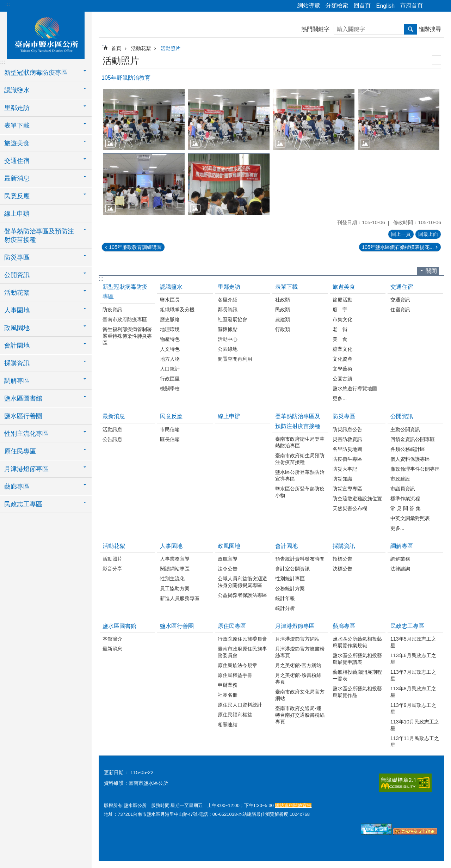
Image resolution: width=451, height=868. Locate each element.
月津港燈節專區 (295, 626)
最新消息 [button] (17, 178)
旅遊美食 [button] (17, 143)
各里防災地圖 (347, 449)
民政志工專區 (407, 626)
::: (8, 4)
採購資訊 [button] (17, 363)
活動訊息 (112, 429)
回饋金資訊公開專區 (413, 439)
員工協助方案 (175, 588)
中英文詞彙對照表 (410, 518)
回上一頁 (401, 234)
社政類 (283, 300)
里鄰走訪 (229, 287)
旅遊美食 (344, 287)
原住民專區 (232, 626)
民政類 (283, 310)
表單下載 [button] (17, 126)
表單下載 (286, 287)
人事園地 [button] (17, 310)
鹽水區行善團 (23, 416)
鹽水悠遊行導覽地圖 (355, 389)
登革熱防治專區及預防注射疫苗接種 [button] (39, 236)
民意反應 (171, 416)
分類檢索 (337, 5)
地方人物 (170, 359)
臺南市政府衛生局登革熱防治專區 (300, 442)
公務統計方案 (290, 588)
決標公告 (342, 569)
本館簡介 (112, 639)
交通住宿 (402, 287)
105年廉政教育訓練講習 (135, 247)
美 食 (340, 339)
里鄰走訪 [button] (17, 108)
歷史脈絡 (170, 319)
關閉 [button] (431, 271)
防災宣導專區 (347, 489)
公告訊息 (112, 439)
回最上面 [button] (428, 234)
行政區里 (170, 379)
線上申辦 (17, 214)
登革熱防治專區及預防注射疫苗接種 (298, 421)
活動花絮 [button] (17, 293)
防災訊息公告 (347, 429)
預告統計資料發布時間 (300, 559)
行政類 (283, 329)
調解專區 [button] (17, 381)
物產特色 (170, 339)
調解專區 (402, 546)
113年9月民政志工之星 (413, 708)
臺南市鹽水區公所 (46, 34)
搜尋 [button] (410, 29)
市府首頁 (412, 5)
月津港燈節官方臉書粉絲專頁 (300, 652)
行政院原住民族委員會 (242, 639)
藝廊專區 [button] (17, 487)
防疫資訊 (112, 310)
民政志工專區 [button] (23, 504)
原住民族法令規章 (237, 665)
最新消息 (114, 416)
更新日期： (116, 772)
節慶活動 (342, 300)
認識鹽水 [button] (17, 90)
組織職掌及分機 (177, 310)
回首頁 (362, 5)
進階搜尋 (430, 29)
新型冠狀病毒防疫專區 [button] (36, 73)
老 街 (340, 329)
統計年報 (285, 598)
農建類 (283, 319)
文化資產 (342, 359)
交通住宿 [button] (17, 161)
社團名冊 (228, 695)
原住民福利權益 (235, 715)
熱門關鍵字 (315, 29)
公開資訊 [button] (17, 275)
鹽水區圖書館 (119, 626)
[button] (144, 119)
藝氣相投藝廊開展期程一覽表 (357, 675)
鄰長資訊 (228, 310)
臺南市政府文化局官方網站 (300, 695)
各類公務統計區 (408, 449)
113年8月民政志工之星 (413, 692)
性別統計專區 (290, 579)
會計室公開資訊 (292, 569)
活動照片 (171, 48)
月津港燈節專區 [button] (26, 469)
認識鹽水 (171, 287)
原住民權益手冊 (235, 675)
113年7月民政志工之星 (413, 675)
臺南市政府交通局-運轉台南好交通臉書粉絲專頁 (300, 715)
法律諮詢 (400, 569)
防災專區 (344, 416)
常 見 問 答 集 (406, 508)
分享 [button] (432, 6)
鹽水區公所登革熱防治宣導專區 (300, 475)
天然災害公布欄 (350, 508)
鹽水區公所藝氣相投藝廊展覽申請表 (357, 659)
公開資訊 (402, 416)
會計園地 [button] (17, 346)
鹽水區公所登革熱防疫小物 (300, 492)
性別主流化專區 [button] (26, 434)
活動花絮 (141, 48)
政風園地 (229, 546)
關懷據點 (228, 329)
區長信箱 (170, 439)
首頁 (116, 48)
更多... (340, 398)
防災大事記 (345, 469)
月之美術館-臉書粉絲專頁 (298, 678)
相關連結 (228, 725)
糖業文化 (342, 349)
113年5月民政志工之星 (413, 642)
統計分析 (285, 608)
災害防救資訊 (347, 439)
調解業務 (400, 559)
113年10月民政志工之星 (415, 725)
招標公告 (342, 559)
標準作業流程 (405, 499)
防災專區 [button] (17, 257)
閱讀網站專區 (175, 569)
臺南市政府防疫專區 (125, 319)
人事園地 (171, 546)
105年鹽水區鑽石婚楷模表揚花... (398, 247)
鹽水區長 (170, 300)
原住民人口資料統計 (240, 705)
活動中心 (228, 339)
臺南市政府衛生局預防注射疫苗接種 (300, 459)
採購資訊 (344, 546)
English (385, 6)
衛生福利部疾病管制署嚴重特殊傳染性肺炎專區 (127, 336)
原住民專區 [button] (20, 451)
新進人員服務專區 (180, 598)
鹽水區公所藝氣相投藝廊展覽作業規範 (357, 642)
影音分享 (112, 569)
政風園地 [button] (17, 328)
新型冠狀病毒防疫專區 (125, 292)
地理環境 (170, 329)
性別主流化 (172, 579)
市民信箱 (170, 429)
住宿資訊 (400, 310)
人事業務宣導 (175, 559)
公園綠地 (228, 349)
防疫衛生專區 (347, 459)
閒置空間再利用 (235, 359)
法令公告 (228, 569)
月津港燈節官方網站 (297, 639)
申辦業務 (228, 685)
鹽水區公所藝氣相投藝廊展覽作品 (357, 692)
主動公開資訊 (405, 429)
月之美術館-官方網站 (298, 665)
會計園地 (286, 546)
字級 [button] (441, 6)
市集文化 (342, 319)
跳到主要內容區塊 (4, 4)
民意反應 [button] (17, 196)
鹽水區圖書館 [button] (23, 398)
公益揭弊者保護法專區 (242, 595)
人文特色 (170, 349)
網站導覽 (309, 5)
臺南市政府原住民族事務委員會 (242, 652)
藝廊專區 (344, 626)
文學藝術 (342, 369)
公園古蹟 (342, 379)
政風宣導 (228, 559)
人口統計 (170, 369)
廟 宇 (340, 310)
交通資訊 (400, 300)
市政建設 (400, 479)
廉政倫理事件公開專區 (415, 469)
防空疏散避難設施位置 (357, 499)
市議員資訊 (403, 489)
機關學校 (170, 389)
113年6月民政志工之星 (413, 659)
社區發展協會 (233, 319)
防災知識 (342, 479)
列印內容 (437, 60)
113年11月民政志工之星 (415, 742)
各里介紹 (228, 300)
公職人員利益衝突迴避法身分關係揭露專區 (242, 582)
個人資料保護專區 (410, 459)
